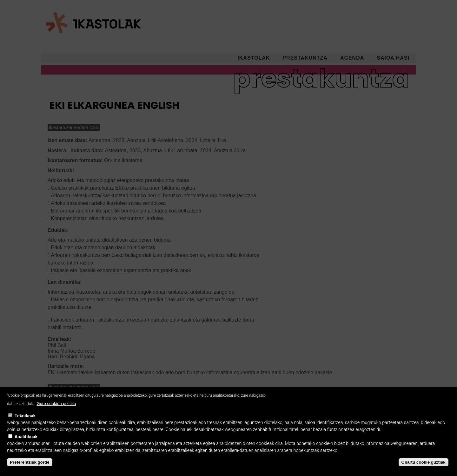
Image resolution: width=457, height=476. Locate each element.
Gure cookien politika (56, 410)
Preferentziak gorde (30, 469)
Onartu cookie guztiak (424, 469)
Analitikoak (26, 443)
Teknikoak (25, 422)
